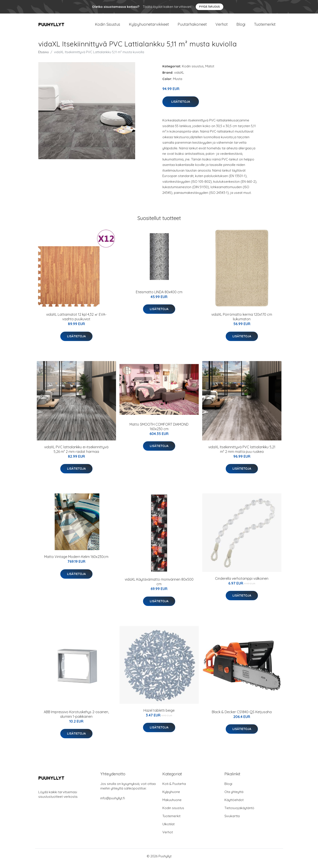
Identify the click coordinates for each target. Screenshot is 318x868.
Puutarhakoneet (192, 26)
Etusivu (44, 56)
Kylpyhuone (171, 796)
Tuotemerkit (265, 26)
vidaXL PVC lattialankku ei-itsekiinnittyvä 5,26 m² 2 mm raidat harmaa (76, 454)
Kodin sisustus (193, 71)
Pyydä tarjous (209, 7)
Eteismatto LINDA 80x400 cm (159, 296)
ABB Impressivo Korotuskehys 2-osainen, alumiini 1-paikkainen (76, 719)
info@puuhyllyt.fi (113, 802)
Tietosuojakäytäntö (239, 812)
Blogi (241, 26)
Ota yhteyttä (234, 796)
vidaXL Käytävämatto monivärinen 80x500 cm (159, 586)
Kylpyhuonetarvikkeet (149, 26)
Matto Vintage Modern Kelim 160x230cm (76, 561)
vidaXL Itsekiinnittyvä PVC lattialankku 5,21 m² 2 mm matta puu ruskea (242, 454)
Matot (210, 71)
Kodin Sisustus (108, 26)
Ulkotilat (168, 828)
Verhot (222, 26)
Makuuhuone (172, 804)
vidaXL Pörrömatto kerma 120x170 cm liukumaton (242, 321)
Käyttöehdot (234, 804)
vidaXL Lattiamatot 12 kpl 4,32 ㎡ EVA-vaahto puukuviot (76, 321)
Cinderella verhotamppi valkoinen (242, 583)
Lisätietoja (181, 106)
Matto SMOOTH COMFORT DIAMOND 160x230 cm (159, 431)
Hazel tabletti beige (159, 715)
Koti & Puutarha (174, 788)
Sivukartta (232, 820)
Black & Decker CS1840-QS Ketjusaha (242, 716)
